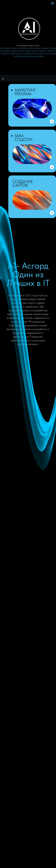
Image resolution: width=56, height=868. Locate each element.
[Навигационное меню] (52, 3)
